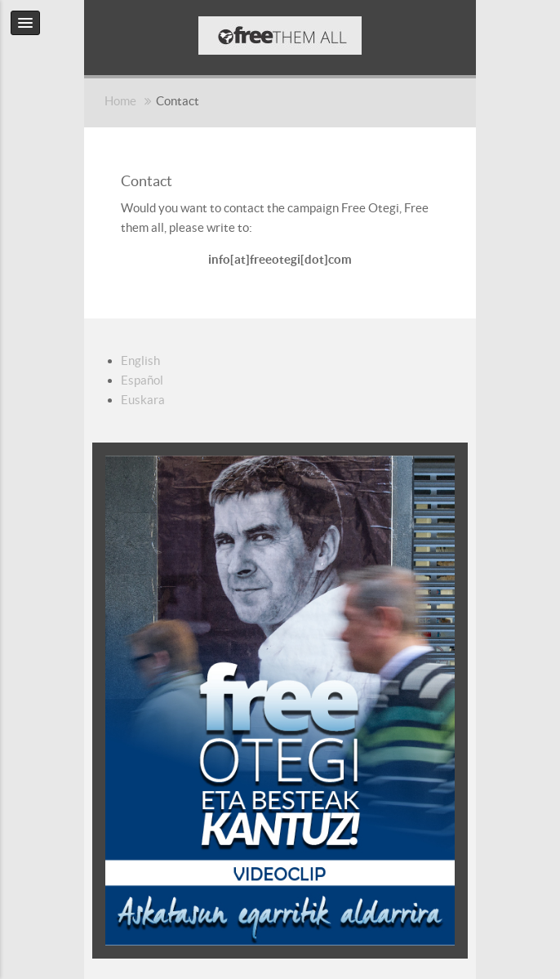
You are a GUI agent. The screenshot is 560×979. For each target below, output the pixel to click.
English (140, 360)
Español (142, 380)
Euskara (143, 400)
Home (120, 101)
